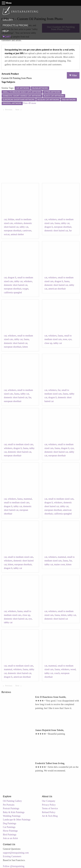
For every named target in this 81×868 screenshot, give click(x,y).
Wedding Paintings (12, 816)
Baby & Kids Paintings (14, 812)
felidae (11, 219)
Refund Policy (49, 812)
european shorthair (13, 231)
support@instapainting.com (16, 853)
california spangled (13, 293)
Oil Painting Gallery (12, 801)
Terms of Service (50, 808)
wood (73, 669)
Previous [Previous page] (9, 109)
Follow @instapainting (14, 866)
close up (48, 343)
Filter (73, 75)
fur (70, 231)
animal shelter (17, 234)
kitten (25, 347)
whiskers (18, 223)
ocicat (7, 234)
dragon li (49, 227)
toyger (25, 289)
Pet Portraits (9, 805)
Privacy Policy (49, 805)
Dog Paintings (10, 823)
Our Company (49, 801)
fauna (57, 223)
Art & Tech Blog (50, 816)
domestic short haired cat (56, 231)
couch (57, 673)
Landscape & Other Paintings (17, 820)
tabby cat (24, 227)
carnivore (27, 231)
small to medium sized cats (20, 444)
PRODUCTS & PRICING (15, 25)
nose (65, 339)
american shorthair (57, 289)
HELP (6, 31)
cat (5, 219)
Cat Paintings (9, 827)
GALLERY (8, 20)
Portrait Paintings (11, 808)
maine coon (60, 564)
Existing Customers (12, 856)
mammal (28, 499)
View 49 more (29, 103)
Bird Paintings (10, 835)
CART (7, 37)
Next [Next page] (19, 109)
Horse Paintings (10, 831)
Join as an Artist (10, 838)
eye (70, 339)
